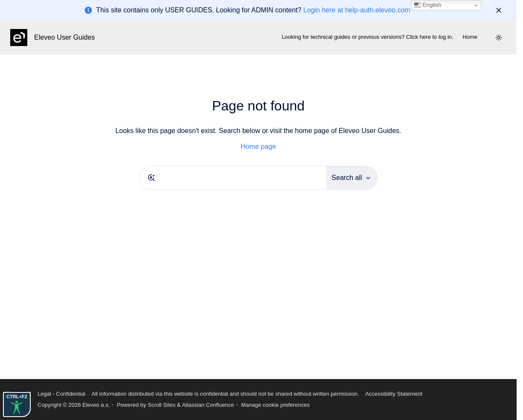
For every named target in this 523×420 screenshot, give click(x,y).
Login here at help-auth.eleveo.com (357, 10)
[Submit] (151, 178)
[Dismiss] (499, 10)
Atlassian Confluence (208, 405)
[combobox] (233, 178)
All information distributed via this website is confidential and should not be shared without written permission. (225, 394)
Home (470, 37)
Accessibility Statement (394, 394)
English (428, 5)
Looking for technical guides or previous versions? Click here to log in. (368, 37)
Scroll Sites (161, 405)
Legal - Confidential (61, 394)
